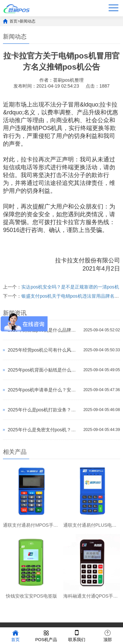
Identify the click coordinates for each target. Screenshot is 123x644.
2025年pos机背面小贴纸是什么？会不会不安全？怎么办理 (44, 370)
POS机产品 (46, 635)
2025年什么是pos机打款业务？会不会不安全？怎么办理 (44, 410)
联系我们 (77, 635)
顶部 (108, 635)
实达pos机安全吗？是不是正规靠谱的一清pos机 (70, 287)
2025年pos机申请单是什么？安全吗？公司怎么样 (44, 390)
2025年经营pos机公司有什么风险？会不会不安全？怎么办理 (44, 350)
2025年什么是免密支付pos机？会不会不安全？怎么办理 (44, 430)
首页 (13, 21)
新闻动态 (28, 21)
